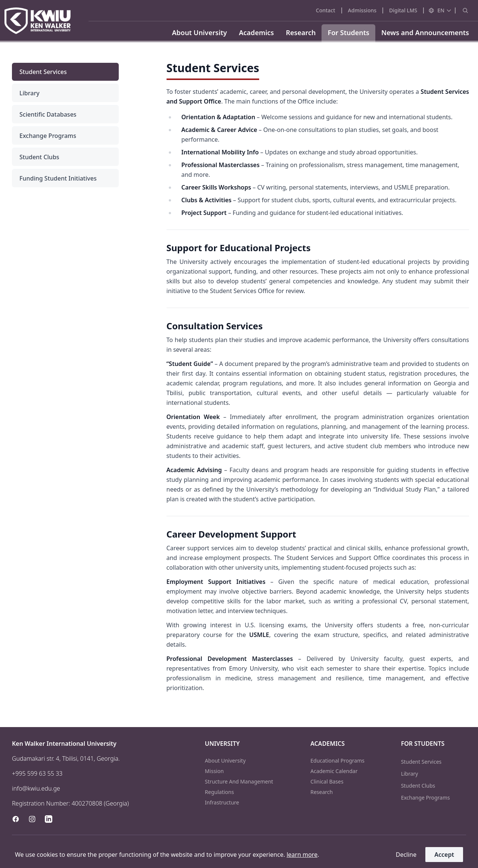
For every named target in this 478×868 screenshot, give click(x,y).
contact (326, 10)
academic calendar (334, 771)
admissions (362, 10)
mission (214, 771)
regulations (220, 792)
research (322, 792)
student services (421, 762)
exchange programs (426, 798)
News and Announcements (425, 33)
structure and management (239, 781)
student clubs (418, 786)
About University (199, 33)
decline (406, 855)
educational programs (337, 761)
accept (444, 855)
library (410, 774)
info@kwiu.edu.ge (36, 788)
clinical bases (327, 781)
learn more (302, 855)
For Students (348, 33)
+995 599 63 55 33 (37, 773)
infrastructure (222, 802)
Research (301, 33)
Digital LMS (403, 10)
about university (225, 761)
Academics (257, 33)
